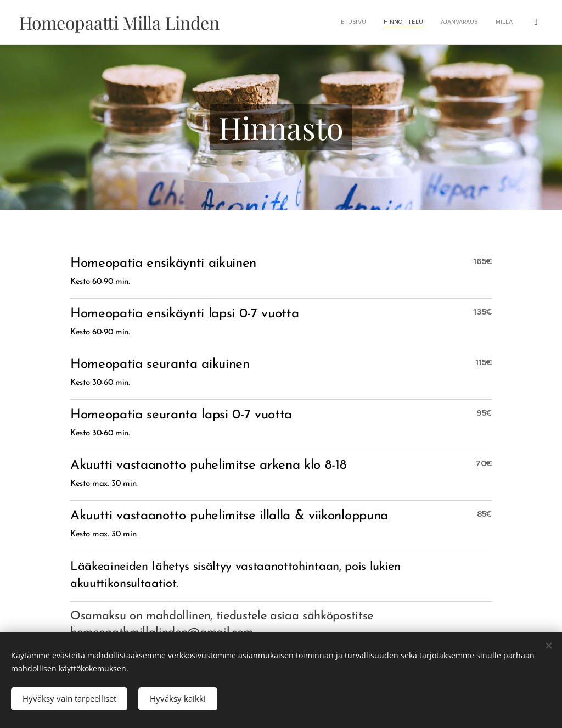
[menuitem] (440, 23)
